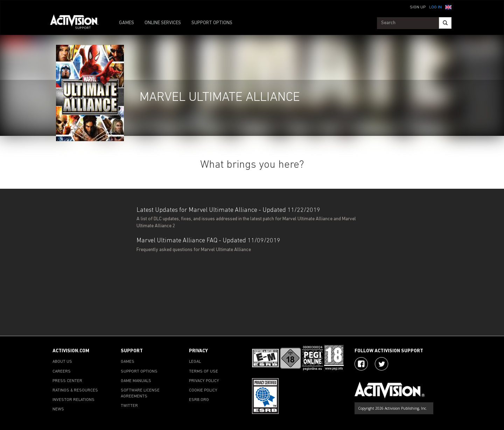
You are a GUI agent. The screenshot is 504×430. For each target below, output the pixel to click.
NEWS (58, 409)
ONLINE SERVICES (163, 23)
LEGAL (195, 362)
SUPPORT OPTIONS (212, 23)
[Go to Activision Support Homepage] (78, 23)
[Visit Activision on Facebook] (361, 364)
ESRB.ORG (199, 400)
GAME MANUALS (136, 381)
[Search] (445, 23)
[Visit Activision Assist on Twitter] (381, 364)
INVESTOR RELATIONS (73, 400)
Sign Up (418, 7)
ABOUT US (62, 362)
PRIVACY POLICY (204, 381)
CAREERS (62, 372)
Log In (435, 7)
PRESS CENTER (67, 381)
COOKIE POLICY (203, 390)
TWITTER (129, 406)
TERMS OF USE (204, 372)
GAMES (127, 23)
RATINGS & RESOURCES (75, 390)
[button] (448, 7)
